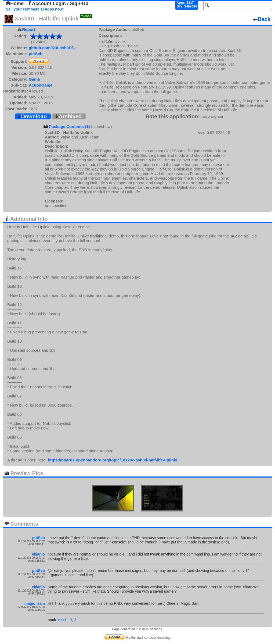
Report (29, 29)
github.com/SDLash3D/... (53, 48)
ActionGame (41, 85)
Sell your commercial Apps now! (35, 9)
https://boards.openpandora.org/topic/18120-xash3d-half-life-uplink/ (113, 460)
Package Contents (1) (69, 127)
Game (34, 79)
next (62, 620)
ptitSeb (36, 54)
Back (262, 19)
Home (15, 3)
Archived (68, 116)
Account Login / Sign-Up (58, 3)
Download (32, 116)
